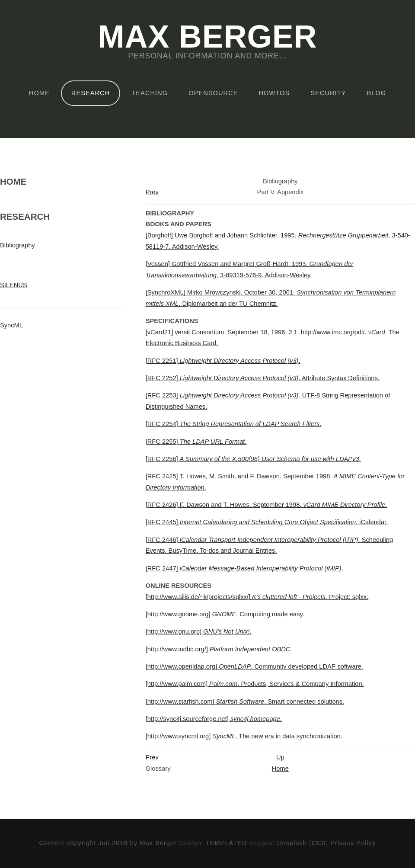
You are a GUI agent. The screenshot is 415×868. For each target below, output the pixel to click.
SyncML (11, 325)
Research (91, 93)
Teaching (150, 93)
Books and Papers (179, 224)
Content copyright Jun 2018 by (90, 843)
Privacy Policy (353, 843)
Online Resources (179, 586)
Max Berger (207, 37)
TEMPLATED (227, 843)
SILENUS (14, 285)
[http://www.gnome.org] (225, 614)
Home (39, 93)
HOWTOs (275, 93)
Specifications (172, 321)
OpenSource (213, 93)
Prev (152, 192)
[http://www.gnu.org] (199, 631)
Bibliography (18, 245)
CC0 (319, 843)
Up (280, 757)
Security (328, 93)
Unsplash (292, 843)
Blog (376, 93)
